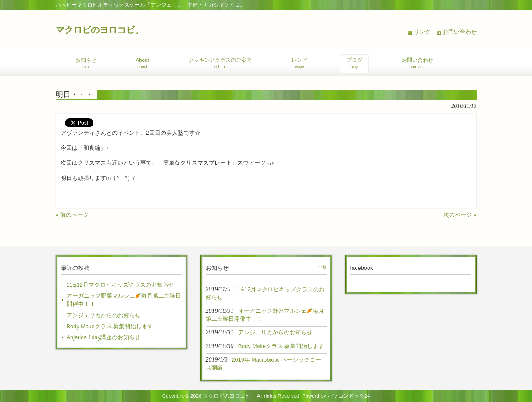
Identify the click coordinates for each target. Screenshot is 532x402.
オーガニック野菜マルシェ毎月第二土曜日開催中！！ (124, 300)
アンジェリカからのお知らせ (104, 315)
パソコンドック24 (349, 396)
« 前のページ (72, 215)
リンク (422, 32)
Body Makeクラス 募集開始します (110, 326)
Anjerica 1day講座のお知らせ (104, 337)
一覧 (322, 267)
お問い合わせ (460, 32)
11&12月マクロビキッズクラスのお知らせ (120, 285)
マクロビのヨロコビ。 (100, 30)
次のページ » (460, 215)
